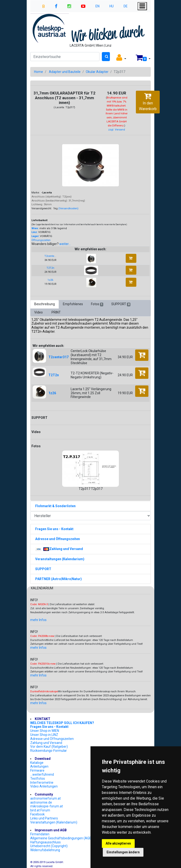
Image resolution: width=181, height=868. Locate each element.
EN (97, 6)
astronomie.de (41, 802)
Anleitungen (39, 766)
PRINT (56, 312)
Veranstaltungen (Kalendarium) (54, 822)
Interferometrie (42, 783)
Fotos (97, 304)
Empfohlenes (73, 304)
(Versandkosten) (68, 208)
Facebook (37, 814)
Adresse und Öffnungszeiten (52, 739)
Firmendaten (40, 834)
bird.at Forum (40, 810)
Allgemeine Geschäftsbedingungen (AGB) (61, 838)
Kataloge (37, 763)
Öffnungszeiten (41, 240)
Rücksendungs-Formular (49, 751)
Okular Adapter (97, 72)
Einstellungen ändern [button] (123, 852)
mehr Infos (38, 620)
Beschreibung (45, 304)
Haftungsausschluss (45, 842)
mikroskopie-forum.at (47, 806)
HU (112, 6)
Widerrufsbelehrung (45, 850)
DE (126, 6)
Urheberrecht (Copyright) (49, 846)
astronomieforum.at (45, 798)
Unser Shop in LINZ (44, 735)
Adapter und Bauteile (65, 72)
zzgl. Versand (117, 130)
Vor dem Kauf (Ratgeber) (49, 747)
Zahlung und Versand (46, 743)
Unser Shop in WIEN (45, 731)
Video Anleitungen (44, 786)
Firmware (37, 770)
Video (39, 312)
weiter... (65, 244)
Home (39, 72)
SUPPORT (121, 304)
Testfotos (38, 779)
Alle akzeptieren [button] (118, 843)
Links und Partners (44, 818)
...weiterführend (42, 774)
